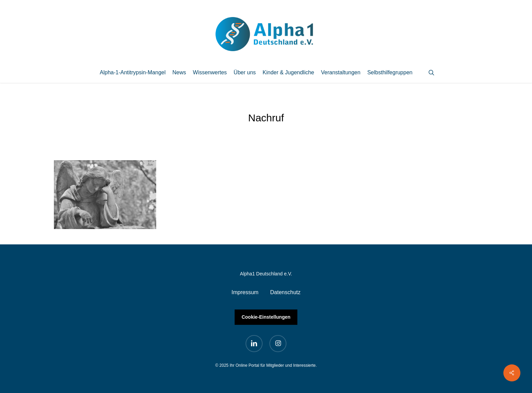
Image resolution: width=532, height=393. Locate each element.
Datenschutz (285, 292)
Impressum (245, 292)
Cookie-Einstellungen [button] (266, 317)
